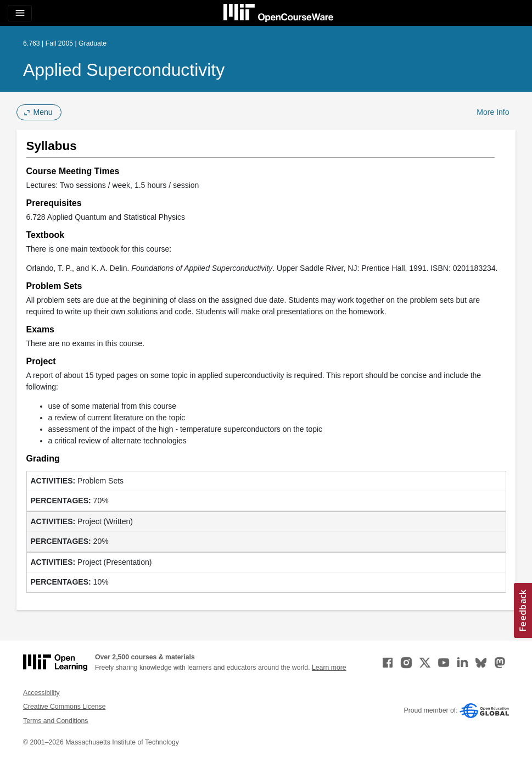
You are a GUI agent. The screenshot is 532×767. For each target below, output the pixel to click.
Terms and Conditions (55, 721)
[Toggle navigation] (20, 13)
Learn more (329, 668)
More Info (493, 112)
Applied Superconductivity (124, 70)
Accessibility (41, 693)
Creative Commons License (64, 707)
